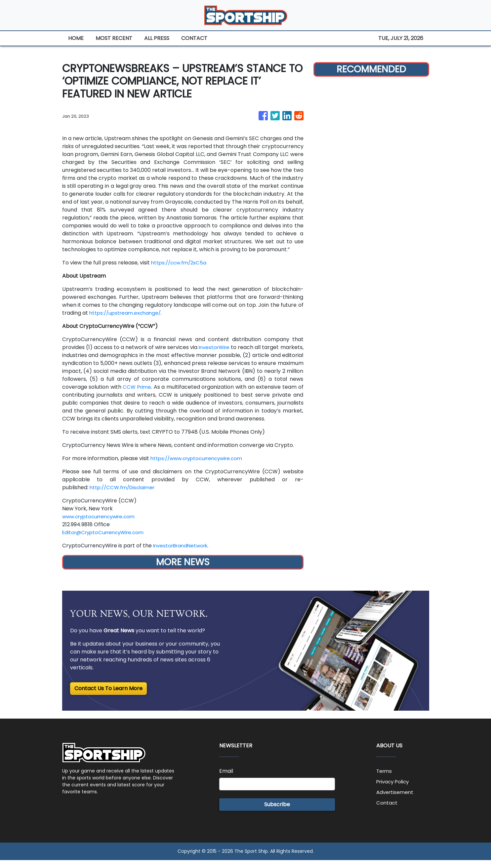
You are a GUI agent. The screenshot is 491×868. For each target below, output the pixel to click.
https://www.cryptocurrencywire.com (200, 466)
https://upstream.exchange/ (127, 313)
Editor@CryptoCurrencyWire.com (106, 540)
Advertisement (396, 800)
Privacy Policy (394, 789)
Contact (387, 811)
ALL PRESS (157, 38)
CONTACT (194, 38)
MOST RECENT (114, 38)
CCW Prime (175, 387)
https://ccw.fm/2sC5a (180, 263)
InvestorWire (231, 347)
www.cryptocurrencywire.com (102, 524)
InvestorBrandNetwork (183, 553)
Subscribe (277, 812)
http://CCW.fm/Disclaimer (124, 495)
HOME (76, 38)
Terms (385, 779)
